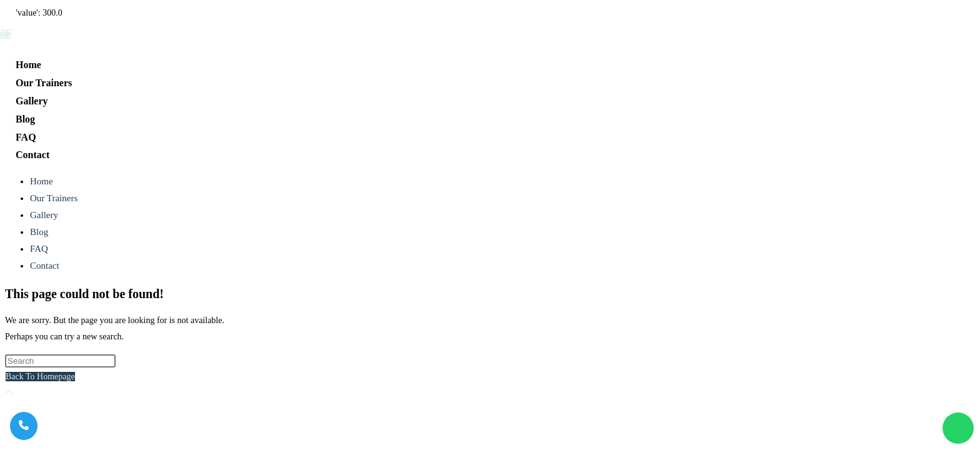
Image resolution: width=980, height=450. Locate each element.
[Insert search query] (60, 361)
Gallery (44, 215)
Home (42, 181)
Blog (39, 232)
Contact (45, 266)
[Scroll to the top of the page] (9, 392)
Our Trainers (54, 198)
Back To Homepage (40, 377)
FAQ (39, 249)
